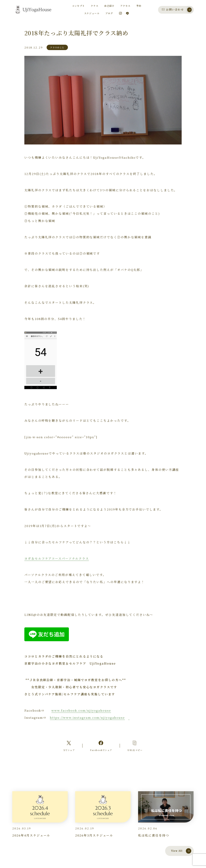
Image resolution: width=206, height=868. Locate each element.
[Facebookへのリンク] (101, 746)
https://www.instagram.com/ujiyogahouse (87, 717)
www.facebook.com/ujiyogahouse (81, 710)
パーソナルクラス (75, 558)
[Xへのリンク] (69, 746)
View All (181, 851)
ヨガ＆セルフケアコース (43, 558)
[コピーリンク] (135, 746)
